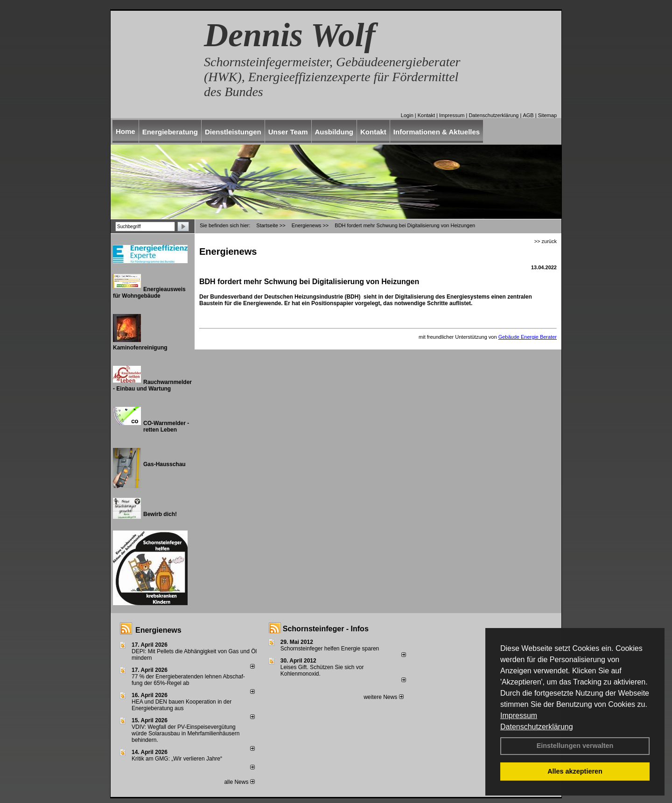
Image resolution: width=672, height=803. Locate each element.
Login (407, 115)
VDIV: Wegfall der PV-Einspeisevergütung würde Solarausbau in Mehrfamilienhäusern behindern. (185, 733)
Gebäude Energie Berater (528, 337)
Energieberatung (170, 132)
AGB (528, 115)
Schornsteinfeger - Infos (326, 629)
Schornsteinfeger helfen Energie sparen (330, 649)
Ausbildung (334, 132)
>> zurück (546, 241)
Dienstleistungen (233, 132)
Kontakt (426, 115)
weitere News (383, 697)
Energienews (158, 630)
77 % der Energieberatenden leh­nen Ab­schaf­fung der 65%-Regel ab (188, 680)
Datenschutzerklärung (537, 727)
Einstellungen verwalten (575, 746)
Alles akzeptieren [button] (575, 771)
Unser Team (288, 132)
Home (126, 131)
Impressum (519, 716)
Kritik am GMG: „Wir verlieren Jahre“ (177, 759)
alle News (239, 782)
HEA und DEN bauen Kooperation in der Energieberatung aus (182, 705)
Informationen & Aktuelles (437, 132)
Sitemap (547, 115)
